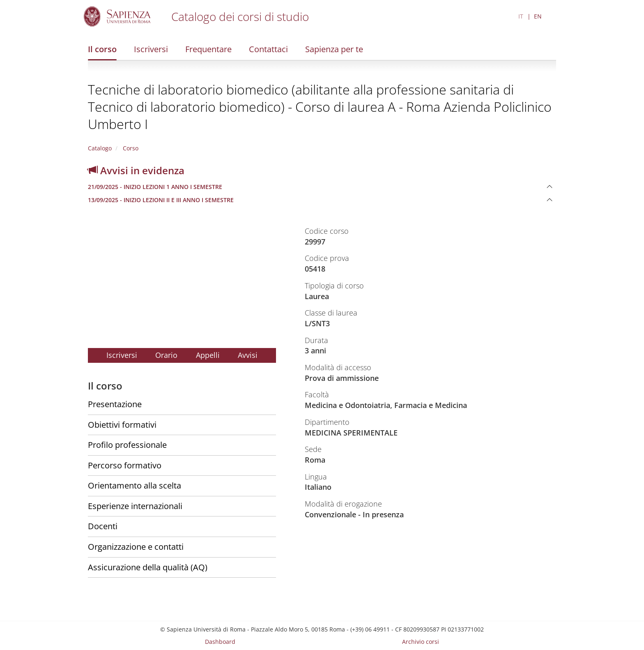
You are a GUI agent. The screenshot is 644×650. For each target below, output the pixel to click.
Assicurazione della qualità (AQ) (148, 567)
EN (538, 16)
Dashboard (220, 642)
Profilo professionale (127, 445)
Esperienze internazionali (135, 506)
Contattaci (268, 49)
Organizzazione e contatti (136, 547)
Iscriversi (151, 49)
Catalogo (100, 148)
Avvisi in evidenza (136, 170)
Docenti (103, 526)
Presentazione (115, 404)
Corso (130, 148)
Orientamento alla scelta (135, 485)
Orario (166, 355)
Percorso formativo (125, 465)
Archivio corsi (421, 642)
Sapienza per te (334, 49)
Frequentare (208, 49)
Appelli (208, 355)
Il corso (102, 49)
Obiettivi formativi (122, 425)
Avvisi (248, 355)
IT (521, 16)
